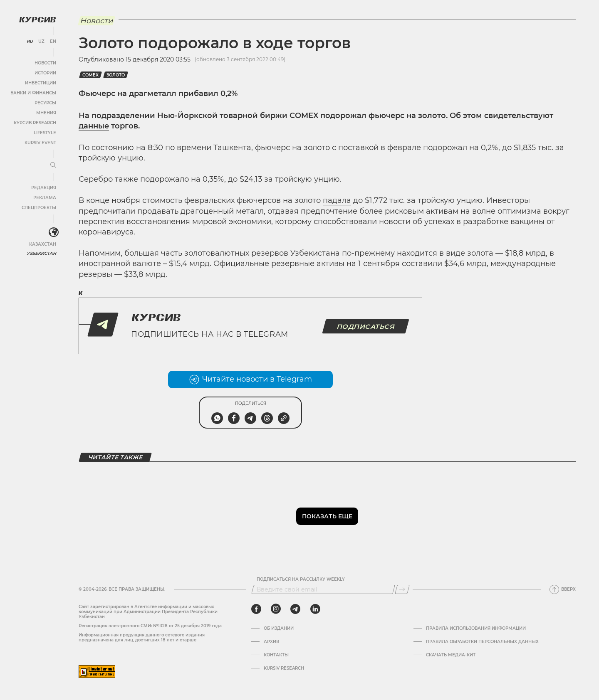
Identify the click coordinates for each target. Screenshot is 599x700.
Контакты (276, 655)
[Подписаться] (402, 589)
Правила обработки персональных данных (482, 642)
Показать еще (327, 516)
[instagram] (276, 609)
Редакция (44, 188)
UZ (41, 42)
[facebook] (256, 609)
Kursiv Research (284, 668)
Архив (271, 642)
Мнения (46, 113)
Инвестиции (41, 83)
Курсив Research (35, 123)
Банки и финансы (33, 93)
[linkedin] (315, 609)
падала (337, 200)
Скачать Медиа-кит (451, 655)
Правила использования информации (476, 629)
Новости (45, 63)
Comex (90, 75)
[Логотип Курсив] (37, 20)
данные (94, 126)
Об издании (279, 629)
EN (53, 42)
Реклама (45, 198)
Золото (116, 75)
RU (30, 42)
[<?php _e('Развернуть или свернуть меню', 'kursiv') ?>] (54, 232)
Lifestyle (45, 133)
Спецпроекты (39, 208)
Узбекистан (41, 253)
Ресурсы (45, 103)
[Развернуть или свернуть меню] (53, 165)
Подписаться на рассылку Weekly (301, 579)
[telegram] (295, 609)
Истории (45, 73)
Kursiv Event (40, 143)
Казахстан (43, 244)
